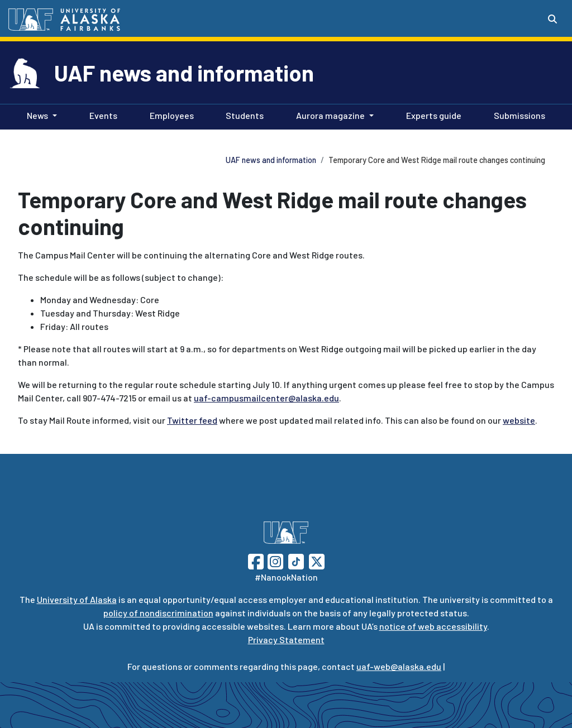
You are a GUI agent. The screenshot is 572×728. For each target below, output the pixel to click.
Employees (170, 114)
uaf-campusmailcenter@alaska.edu (266, 398)
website (519, 420)
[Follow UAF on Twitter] (317, 560)
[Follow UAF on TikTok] (296, 560)
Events (101, 114)
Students (242, 114)
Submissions (517, 114)
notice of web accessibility (433, 626)
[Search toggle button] (552, 19)
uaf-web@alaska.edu (399, 666)
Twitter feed (192, 420)
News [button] (37, 115)
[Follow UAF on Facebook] (256, 560)
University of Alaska (77, 599)
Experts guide (432, 114)
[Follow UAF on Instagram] (274, 560)
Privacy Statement (286, 640)
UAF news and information (184, 73)
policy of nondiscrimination (158, 613)
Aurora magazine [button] (330, 115)
